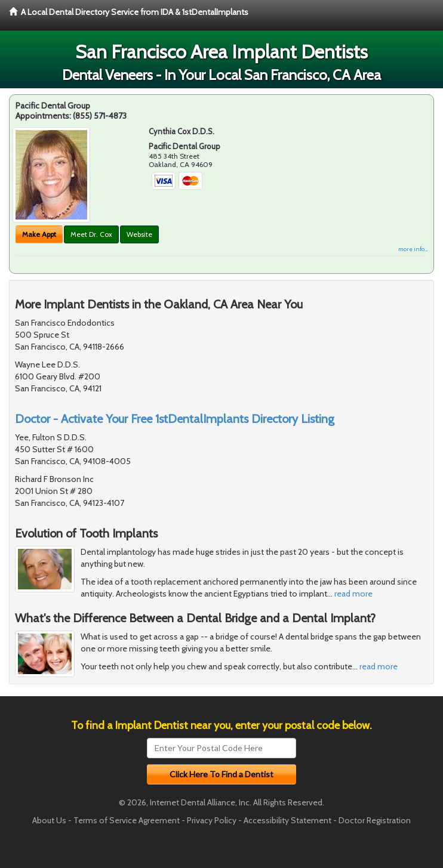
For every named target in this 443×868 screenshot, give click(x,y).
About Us (49, 820)
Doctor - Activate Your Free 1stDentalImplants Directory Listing (175, 419)
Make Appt (39, 234)
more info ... (413, 249)
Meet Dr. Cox (91, 234)
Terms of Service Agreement (127, 820)
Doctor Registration (375, 820)
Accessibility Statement (287, 820)
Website (139, 234)
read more (353, 594)
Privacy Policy (212, 820)
